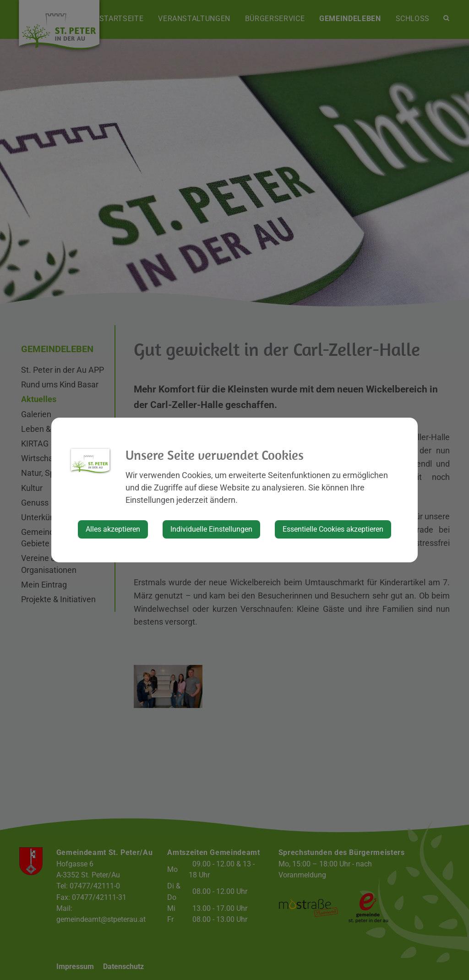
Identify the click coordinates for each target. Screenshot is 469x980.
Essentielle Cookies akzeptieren (333, 529)
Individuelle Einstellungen (211, 529)
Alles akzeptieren (113, 529)
